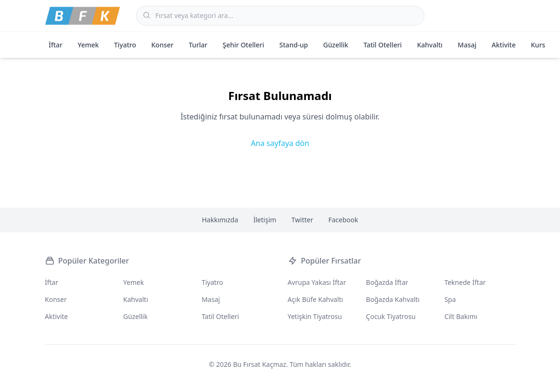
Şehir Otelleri (244, 45)
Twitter (303, 220)
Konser (162, 45)
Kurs (538, 45)
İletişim (265, 220)
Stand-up (294, 45)
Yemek (88, 45)
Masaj (467, 45)
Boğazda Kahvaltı (393, 299)
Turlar (198, 45)
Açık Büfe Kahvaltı (316, 299)
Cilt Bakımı (461, 316)
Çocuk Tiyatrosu (391, 316)
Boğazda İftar (387, 282)
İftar (56, 45)
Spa (450, 299)
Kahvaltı (430, 45)
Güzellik (336, 45)
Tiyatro (125, 45)
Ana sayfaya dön (280, 143)
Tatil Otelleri (382, 45)
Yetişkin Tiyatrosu (315, 316)
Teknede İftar (465, 282)
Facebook (344, 220)
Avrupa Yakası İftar (317, 282)
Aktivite (504, 45)
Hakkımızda (220, 220)
